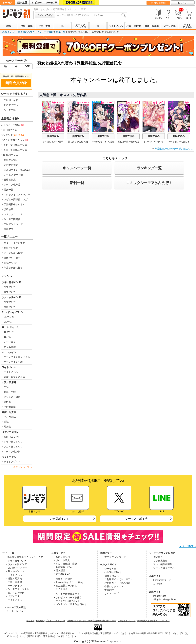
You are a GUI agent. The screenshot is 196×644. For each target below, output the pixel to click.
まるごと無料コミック (15, 140)
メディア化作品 (12, 185)
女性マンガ (10, 307)
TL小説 (8, 337)
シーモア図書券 (12, 219)
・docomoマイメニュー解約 (68, 582)
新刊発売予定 (10, 130)
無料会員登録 (158, 3)
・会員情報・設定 (63, 567)
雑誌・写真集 (152, 26)
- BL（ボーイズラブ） (18, 568)
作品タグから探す (13, 268)
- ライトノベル (14, 575)
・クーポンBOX (62, 574)
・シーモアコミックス (163, 568)
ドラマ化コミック (13, 442)
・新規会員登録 (62, 557)
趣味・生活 (10, 392)
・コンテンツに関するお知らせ (70, 604)
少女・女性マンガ (11, 297)
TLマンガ (9, 332)
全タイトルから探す (14, 243)
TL (98, 26)
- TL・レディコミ (16, 571)
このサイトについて (127, 621)
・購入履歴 (59, 570)
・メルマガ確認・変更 (65, 564)
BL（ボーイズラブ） (13, 312)
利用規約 (40, 621)
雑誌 (6, 422)
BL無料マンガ (11, 155)
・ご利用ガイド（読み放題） (117, 583)
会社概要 (30, 621)
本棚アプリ (10, 229)
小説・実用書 (134, 26)
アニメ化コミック (13, 447)
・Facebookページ (161, 580)
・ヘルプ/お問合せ (112, 572)
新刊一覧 (77, 183)
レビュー (37, 3)
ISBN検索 (141, 621)
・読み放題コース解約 (65, 586)
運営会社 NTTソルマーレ (158, 621)
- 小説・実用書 (14, 582)
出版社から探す (12, 258)
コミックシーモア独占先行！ (149, 183)
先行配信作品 (11, 165)
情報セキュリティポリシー (79, 621)
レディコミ (10, 342)
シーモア (8, 3)
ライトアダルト (187, 26)
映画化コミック (12, 437)
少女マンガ (10, 302)
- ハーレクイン (14, 586)
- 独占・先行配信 (15, 593)
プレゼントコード (13, 224)
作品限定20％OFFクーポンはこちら (174, 149)
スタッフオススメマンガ (17, 195)
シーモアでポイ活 (13, 175)
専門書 (7, 402)
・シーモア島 (109, 569)
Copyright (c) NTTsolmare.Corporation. (98, 641)
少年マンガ (10, 287)
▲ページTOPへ (188, 546)
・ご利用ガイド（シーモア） (117, 579)
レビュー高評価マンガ (16, 200)
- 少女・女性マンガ (17, 564)
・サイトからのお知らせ (66, 601)
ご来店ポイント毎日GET (17, 170)
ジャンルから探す (13, 253)
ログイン (183, 3)
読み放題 (22, 3)
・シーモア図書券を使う (66, 594)
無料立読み (53, 136)
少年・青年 (27, 26)
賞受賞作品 (10, 180)
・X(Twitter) (157, 584)
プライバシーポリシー (55, 621)
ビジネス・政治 (12, 397)
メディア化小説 (12, 452)
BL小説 (8, 322)
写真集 (7, 427)
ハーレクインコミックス (17, 357)
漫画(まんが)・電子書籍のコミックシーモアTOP (28, 32)
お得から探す (11, 248)
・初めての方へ (110, 576)
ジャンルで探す (45, 15)
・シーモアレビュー (15, 611)
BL (62, 26)
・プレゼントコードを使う (68, 598)
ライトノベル (116, 26)
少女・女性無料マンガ (15, 145)
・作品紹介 (157, 557)
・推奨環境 (108, 590)
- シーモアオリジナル (18, 589)
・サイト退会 (60, 589)
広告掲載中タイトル (14, 204)
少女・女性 (44, 26)
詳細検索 (9, 209)
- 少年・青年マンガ (17, 561)
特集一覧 (61, 32)
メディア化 (169, 26)
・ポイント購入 (62, 560)
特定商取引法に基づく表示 (104, 621)
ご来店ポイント (60, 519)
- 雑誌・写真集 (14, 579)
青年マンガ (10, 292)
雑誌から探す (11, 263)
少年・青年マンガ (11, 282)
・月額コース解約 (63, 579)
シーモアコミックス (80, 26)
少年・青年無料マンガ (15, 150)
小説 (6, 387)
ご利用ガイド (11, 100)
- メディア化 (13, 596)
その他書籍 (10, 407)
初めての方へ (11, 105)
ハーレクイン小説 (13, 362)
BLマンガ (9, 317)
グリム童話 (10, 347)
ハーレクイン (9, 352)
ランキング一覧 (149, 168)
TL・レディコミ (10, 327)
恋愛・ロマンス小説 (14, 377)
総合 (9, 26)
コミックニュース (13, 214)
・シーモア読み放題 (15, 607)
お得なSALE (10, 160)
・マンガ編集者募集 (162, 564)
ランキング (12, 135)
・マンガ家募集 (159, 561)
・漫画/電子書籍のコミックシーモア (24, 557)
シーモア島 (51, 3)
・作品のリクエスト (113, 586)
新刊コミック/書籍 (13, 125)
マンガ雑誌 (10, 417)
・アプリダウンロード (114, 557)
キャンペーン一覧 (77, 168)
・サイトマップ (110, 594)
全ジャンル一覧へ (23, 467)
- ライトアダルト (15, 600)
